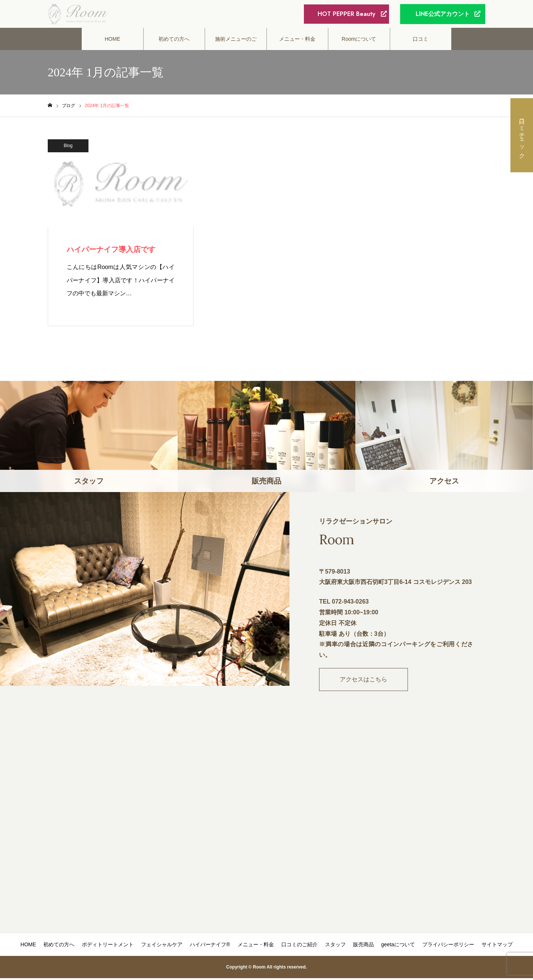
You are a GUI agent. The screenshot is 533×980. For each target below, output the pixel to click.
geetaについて (398, 946)
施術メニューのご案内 (236, 45)
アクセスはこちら (363, 681)
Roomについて (359, 41)
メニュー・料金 (297, 41)
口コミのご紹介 (299, 946)
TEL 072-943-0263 (344, 603)
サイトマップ (497, 946)
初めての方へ (174, 41)
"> (266, 828)
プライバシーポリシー (448, 946)
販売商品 (363, 946)
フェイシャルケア (162, 946)
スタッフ (335, 946)
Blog (68, 147)
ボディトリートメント (108, 946)
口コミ (420, 41)
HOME (113, 41)
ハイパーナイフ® (210, 946)
